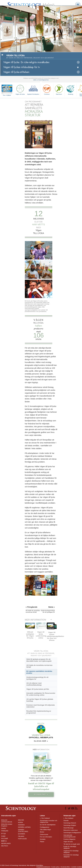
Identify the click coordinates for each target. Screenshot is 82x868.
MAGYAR (21, 820)
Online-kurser (44, 834)
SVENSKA (21, 825)
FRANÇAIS (5, 831)
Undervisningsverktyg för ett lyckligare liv (37, 678)
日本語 (3, 836)
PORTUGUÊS (22, 839)
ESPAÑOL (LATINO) (24, 827)
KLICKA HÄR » (41, 741)
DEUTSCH (5, 846)
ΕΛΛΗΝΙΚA (22, 834)
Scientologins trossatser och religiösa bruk (49, 821)
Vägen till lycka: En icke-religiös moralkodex (26, 62)
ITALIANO (21, 836)
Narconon (59, 89)
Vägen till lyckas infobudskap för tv (22, 67)
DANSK (4, 828)
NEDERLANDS (6, 843)
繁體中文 (4, 841)
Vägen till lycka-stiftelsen (16, 72)
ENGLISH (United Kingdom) (7, 825)
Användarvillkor (65, 867)
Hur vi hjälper (7, 95)
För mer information (46, 837)
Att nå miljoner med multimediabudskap (34, 684)
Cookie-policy (55, 867)
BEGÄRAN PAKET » (41, 794)
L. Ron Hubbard (45, 818)
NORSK (21, 822)
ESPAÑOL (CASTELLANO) (23, 831)
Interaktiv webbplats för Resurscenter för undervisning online (41, 694)
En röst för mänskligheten (48, 825)
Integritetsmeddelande (43, 867)
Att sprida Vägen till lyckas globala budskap (40, 700)
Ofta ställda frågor (45, 830)
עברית (4, 833)
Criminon (47, 89)
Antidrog (71, 89)
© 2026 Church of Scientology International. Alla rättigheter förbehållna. (22, 865)
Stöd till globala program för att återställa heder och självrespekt (39, 660)
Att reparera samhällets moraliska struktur (39, 672)
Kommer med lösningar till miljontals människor (41, 706)
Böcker (42, 832)
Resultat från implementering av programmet (39, 712)
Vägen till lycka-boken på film (38, 689)
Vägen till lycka (20, 89)
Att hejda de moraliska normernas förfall (39, 666)
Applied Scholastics (33, 89)
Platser (42, 842)
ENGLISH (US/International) (7, 821)
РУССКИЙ (4, 839)
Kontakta (43, 839)
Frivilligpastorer (45, 827)
